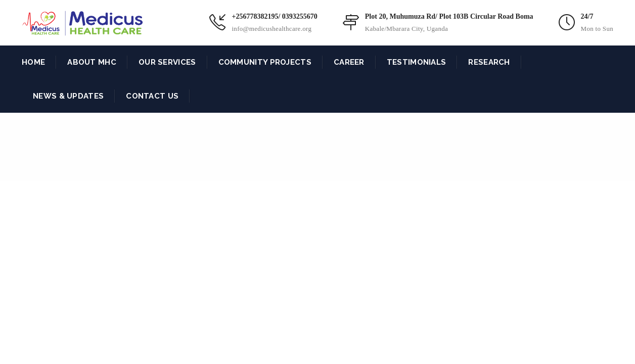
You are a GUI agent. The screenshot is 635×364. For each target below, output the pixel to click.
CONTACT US (152, 96)
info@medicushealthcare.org (271, 29)
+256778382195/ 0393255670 (274, 16)
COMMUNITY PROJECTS (265, 62)
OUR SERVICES (167, 62)
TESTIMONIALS (417, 62)
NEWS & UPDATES (68, 96)
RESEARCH (489, 62)
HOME (33, 62)
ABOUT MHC (92, 62)
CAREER (349, 62)
